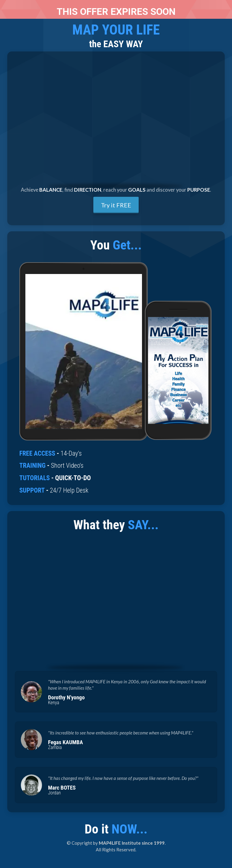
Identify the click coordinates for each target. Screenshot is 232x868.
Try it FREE (116, 205)
